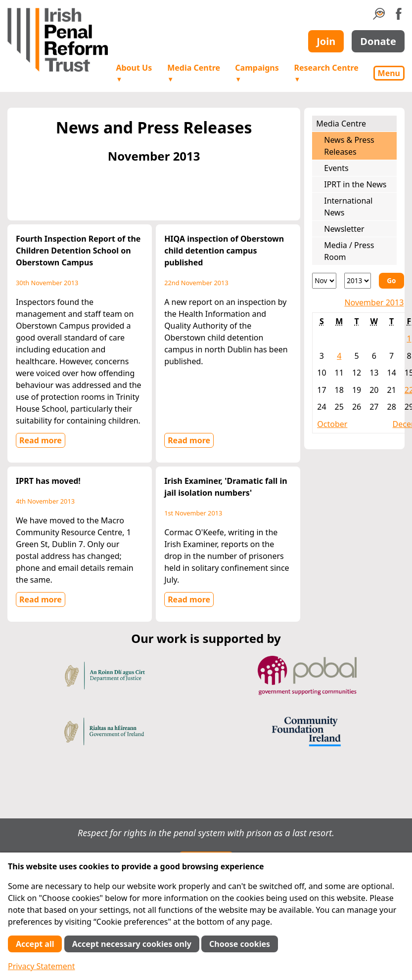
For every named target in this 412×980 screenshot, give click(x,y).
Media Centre (194, 73)
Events (336, 168)
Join (326, 41)
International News (348, 207)
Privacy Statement (42, 966)
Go (391, 280)
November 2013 (374, 302)
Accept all (35, 944)
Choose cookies (240, 944)
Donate (378, 41)
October (332, 424)
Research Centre (326, 73)
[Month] (324, 281)
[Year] (358, 281)
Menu (389, 73)
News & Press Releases (349, 146)
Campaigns (257, 73)
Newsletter (344, 229)
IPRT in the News (355, 184)
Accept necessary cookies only (132, 944)
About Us (134, 73)
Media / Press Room (349, 251)
